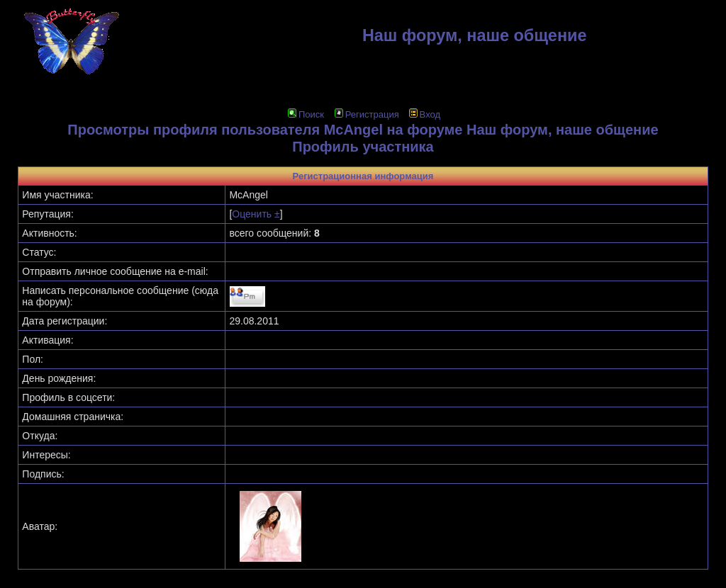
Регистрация (367, 114)
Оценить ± (256, 214)
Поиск (306, 114)
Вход (425, 114)
